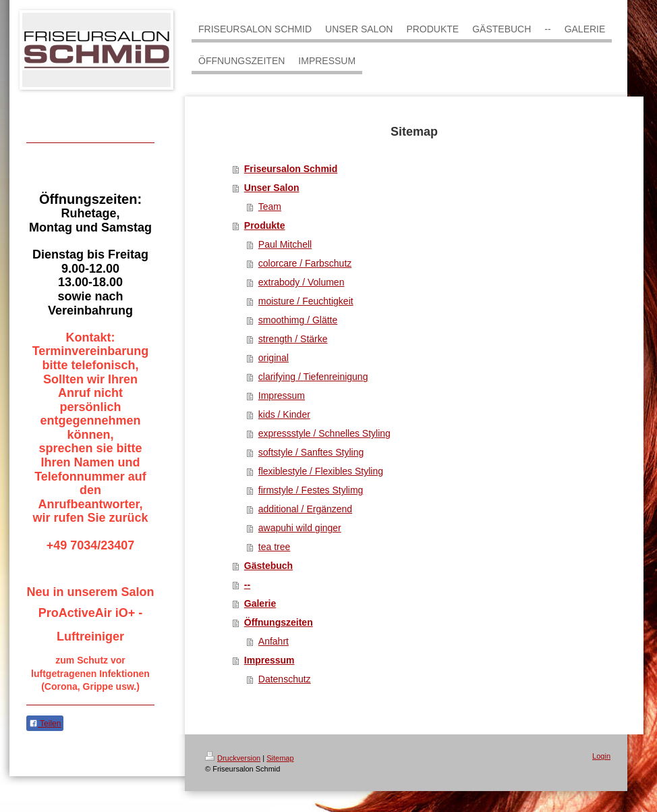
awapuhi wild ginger (300, 528)
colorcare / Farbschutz (305, 263)
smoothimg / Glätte (298, 320)
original (274, 358)
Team (270, 207)
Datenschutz (285, 679)
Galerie (260, 603)
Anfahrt (274, 641)
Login (601, 756)
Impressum (282, 396)
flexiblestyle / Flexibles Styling (321, 471)
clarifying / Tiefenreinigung (313, 377)
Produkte (265, 225)
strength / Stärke (293, 339)
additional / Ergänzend (305, 509)
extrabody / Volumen (302, 282)
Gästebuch (268, 566)
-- (247, 585)
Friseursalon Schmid (291, 169)
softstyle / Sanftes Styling (311, 452)
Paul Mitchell (285, 244)
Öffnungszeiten (279, 622)
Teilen (45, 724)
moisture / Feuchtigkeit (306, 301)
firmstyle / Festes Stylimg (311, 490)
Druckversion (233, 758)
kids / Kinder (284, 414)
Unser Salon (272, 188)
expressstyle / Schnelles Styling (324, 433)
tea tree (274, 547)
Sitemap (280, 758)
